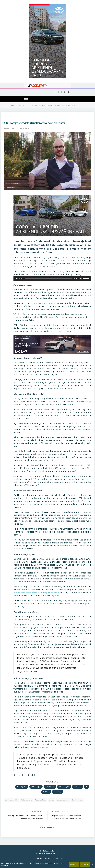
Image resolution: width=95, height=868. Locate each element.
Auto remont (26, 800)
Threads (78, 787)
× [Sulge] (92, 864)
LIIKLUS (47, 859)
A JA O (55, 859)
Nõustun (85, 864)
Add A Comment (47, 827)
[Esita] (17, 278)
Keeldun (74, 864)
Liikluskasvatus (63, 800)
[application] (52, 278)
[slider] (49, 278)
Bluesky (58, 792)
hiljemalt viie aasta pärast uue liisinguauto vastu (38, 593)
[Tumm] (81, 278)
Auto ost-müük (12, 800)
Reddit (46, 792)
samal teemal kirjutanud (44, 303)
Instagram (22, 787)
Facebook (50, 787)
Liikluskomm (78, 800)
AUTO (63, 859)
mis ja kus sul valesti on (42, 747)
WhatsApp (36, 787)
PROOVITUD (37, 859)
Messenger (64, 787)
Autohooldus (40, 800)
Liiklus (51, 800)
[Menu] (26, 99)
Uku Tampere (10, 118)
